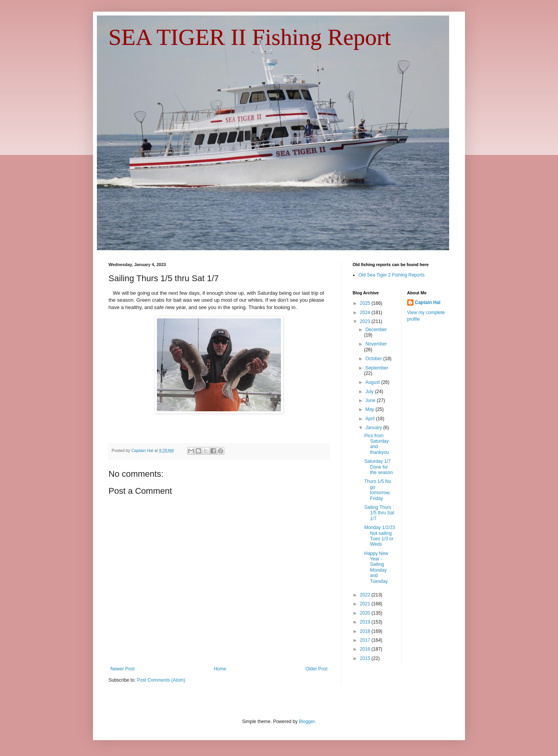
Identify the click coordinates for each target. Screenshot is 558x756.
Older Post (316, 669)
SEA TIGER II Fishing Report (250, 37)
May (370, 409)
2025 (366, 303)
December (376, 330)
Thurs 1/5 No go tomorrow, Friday (378, 490)
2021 (366, 604)
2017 (366, 640)
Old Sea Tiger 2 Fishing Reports (392, 275)
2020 (366, 613)
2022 (366, 595)
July (370, 392)
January (374, 428)
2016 (366, 649)
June (371, 400)
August (373, 382)
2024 (366, 313)
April (371, 419)
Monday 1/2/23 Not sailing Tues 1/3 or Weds (380, 536)
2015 (366, 658)
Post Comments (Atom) (161, 680)
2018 (366, 631)
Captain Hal (428, 302)
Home (220, 669)
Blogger (307, 722)
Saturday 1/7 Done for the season (379, 467)
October (374, 359)
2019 (366, 622)
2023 (366, 321)
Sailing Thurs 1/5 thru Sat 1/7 (379, 513)
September (377, 368)
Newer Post (122, 669)
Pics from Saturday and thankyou (377, 444)
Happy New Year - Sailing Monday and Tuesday (376, 567)
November (376, 344)
